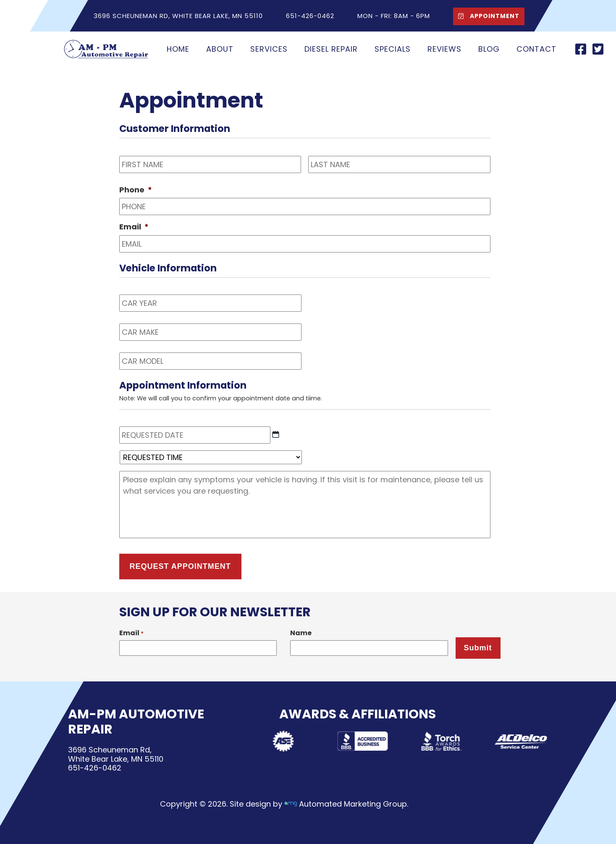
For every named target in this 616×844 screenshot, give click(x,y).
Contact (536, 49)
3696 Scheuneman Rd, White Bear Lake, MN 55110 (178, 16)
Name (301, 633)
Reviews (444, 49)
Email (134, 227)
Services (269, 49)
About (220, 49)
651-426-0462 (94, 768)
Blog (489, 49)
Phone (136, 190)
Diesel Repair (331, 49)
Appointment (487, 16)
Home (178, 49)
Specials (393, 49)
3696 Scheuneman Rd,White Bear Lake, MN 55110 (115, 754)
